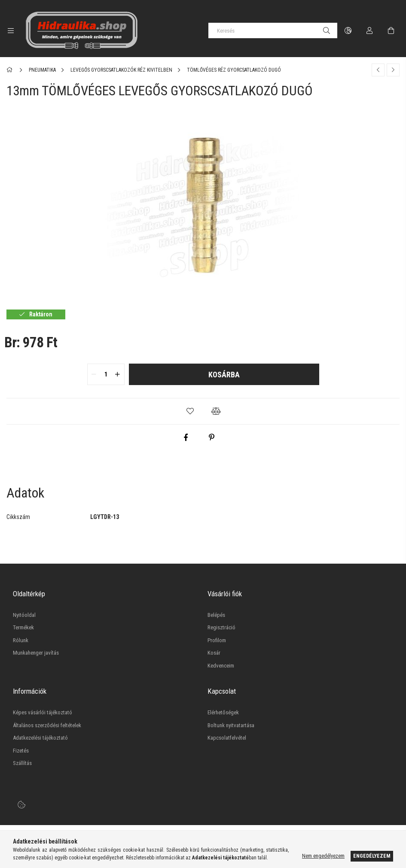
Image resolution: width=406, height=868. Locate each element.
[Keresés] (273, 30)
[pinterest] (211, 437)
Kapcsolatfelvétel (227, 738)
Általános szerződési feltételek (47, 725)
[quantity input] (106, 374)
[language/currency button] (348, 30)
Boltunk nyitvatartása (231, 725)
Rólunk (21, 640)
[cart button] (391, 30)
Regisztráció (221, 627)
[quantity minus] (94, 374)
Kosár (214, 653)
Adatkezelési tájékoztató (40, 738)
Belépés (216, 615)
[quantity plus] (118, 374)
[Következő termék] (393, 70)
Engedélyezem (372, 856)
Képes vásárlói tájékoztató (43, 712)
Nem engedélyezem (323, 856)
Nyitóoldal (24, 615)
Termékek (23, 627)
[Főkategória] (11, 70)
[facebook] (186, 437)
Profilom (217, 640)
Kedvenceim (221, 666)
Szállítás (22, 763)
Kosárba (224, 375)
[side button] (11, 30)
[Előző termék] (378, 70)
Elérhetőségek (223, 712)
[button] (190, 411)
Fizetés (21, 751)
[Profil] (369, 30)
